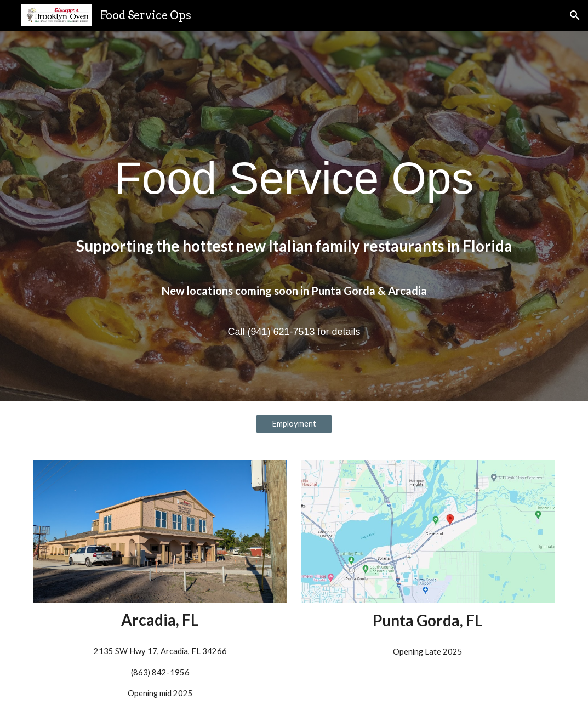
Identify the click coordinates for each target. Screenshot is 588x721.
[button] (575, 15)
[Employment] (294, 423)
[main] (294, 216)
